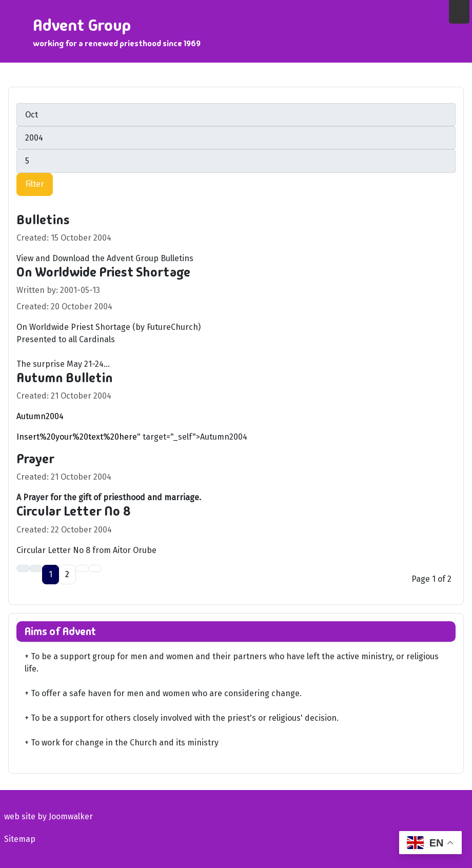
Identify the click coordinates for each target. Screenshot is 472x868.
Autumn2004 (40, 416)
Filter (35, 184)
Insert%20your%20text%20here (77, 437)
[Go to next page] (82, 568)
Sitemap (20, 839)
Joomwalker (71, 816)
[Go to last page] (95, 568)
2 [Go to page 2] (67, 574)
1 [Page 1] (51, 574)
